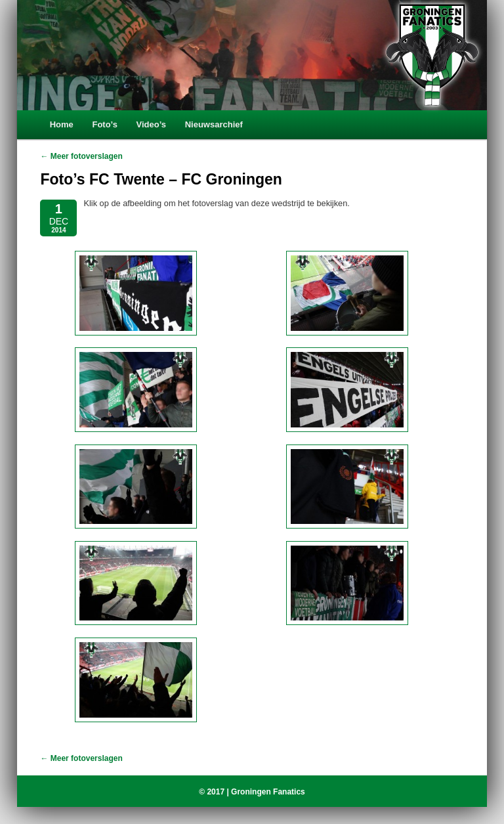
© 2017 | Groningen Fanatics (252, 792)
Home (62, 124)
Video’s (152, 124)
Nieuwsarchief (214, 124)
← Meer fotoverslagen (81, 156)
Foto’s (105, 124)
